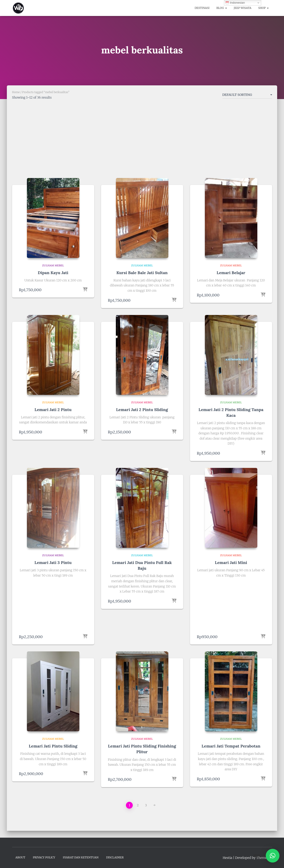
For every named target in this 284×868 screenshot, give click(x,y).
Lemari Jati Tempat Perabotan (231, 746)
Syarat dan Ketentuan (81, 857)
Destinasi (202, 8)
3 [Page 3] (146, 805)
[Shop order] (247, 96)
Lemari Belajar (231, 273)
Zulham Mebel (53, 265)
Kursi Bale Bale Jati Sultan (142, 273)
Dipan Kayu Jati (53, 273)
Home (16, 92)
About (20, 857)
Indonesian (235, 3)
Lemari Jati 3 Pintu (53, 562)
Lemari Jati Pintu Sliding (53, 746)
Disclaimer (115, 857)
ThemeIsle (264, 858)
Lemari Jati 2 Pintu (53, 410)
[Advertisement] (142, 140)
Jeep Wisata (243, 8)
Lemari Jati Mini (231, 562)
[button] (273, 856)
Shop (263, 8)
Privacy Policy (44, 857)
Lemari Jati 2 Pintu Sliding (142, 410)
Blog (221, 8)
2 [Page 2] (138, 805)
